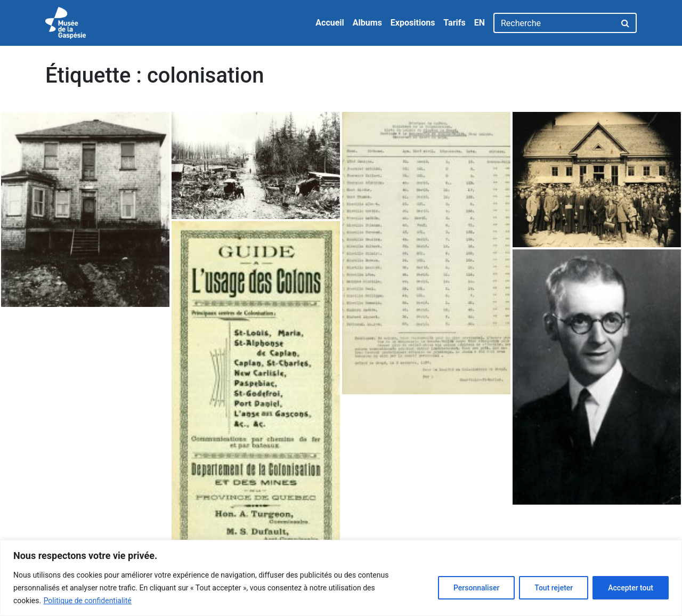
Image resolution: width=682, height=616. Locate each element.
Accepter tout (631, 588)
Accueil (330, 23)
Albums (367, 23)
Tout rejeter (554, 588)
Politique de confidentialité (88, 601)
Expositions (413, 23)
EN (480, 23)
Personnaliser (476, 588)
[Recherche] (554, 23)
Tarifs (454, 23)
